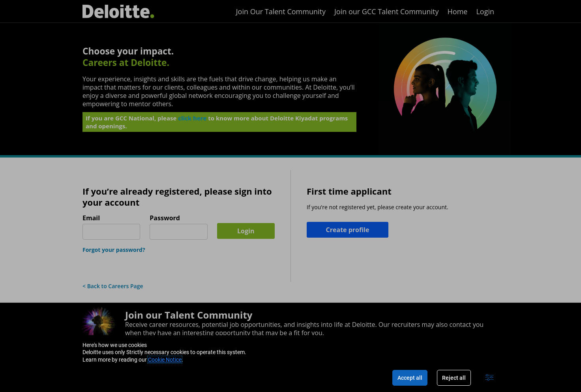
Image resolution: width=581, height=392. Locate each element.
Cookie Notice (165, 360)
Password (165, 218)
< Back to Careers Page (113, 286)
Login (485, 11)
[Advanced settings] (489, 378)
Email (91, 218)
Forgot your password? (114, 250)
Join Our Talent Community (281, 11)
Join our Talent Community (189, 315)
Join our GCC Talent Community (387, 11)
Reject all (454, 378)
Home (458, 11)
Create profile (348, 230)
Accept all (410, 378)
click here (192, 120)
